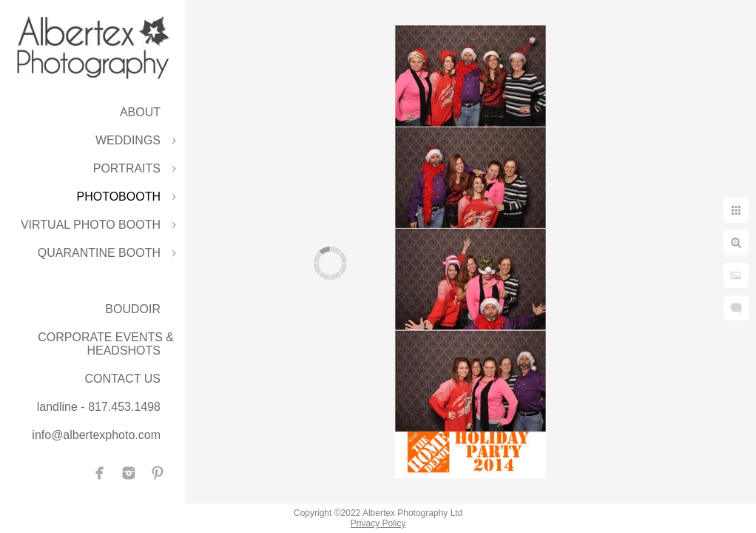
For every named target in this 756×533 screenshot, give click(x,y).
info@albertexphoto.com (96, 435)
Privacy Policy (378, 523)
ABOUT (140, 112)
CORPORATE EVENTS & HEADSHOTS (106, 344)
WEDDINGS (128, 140)
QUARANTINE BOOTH (99, 253)
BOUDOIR (133, 309)
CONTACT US (122, 379)
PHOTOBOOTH (119, 197)
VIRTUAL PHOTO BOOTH (91, 225)
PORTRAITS (127, 168)
